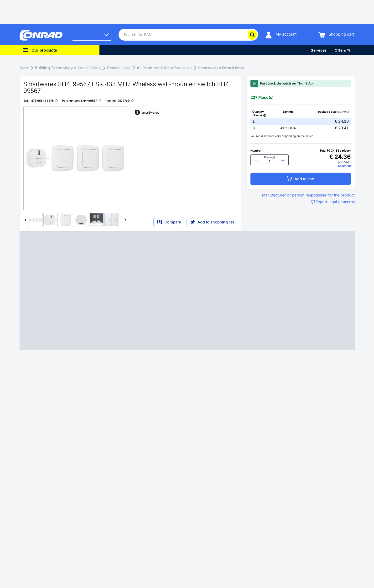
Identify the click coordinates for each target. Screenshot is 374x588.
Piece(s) (270, 157)
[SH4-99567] (91, 101)
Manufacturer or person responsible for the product (308, 195)
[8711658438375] (45, 101)
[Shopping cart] (336, 35)
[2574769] (126, 101)
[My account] (281, 35)
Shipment (344, 166)
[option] (301, 121)
